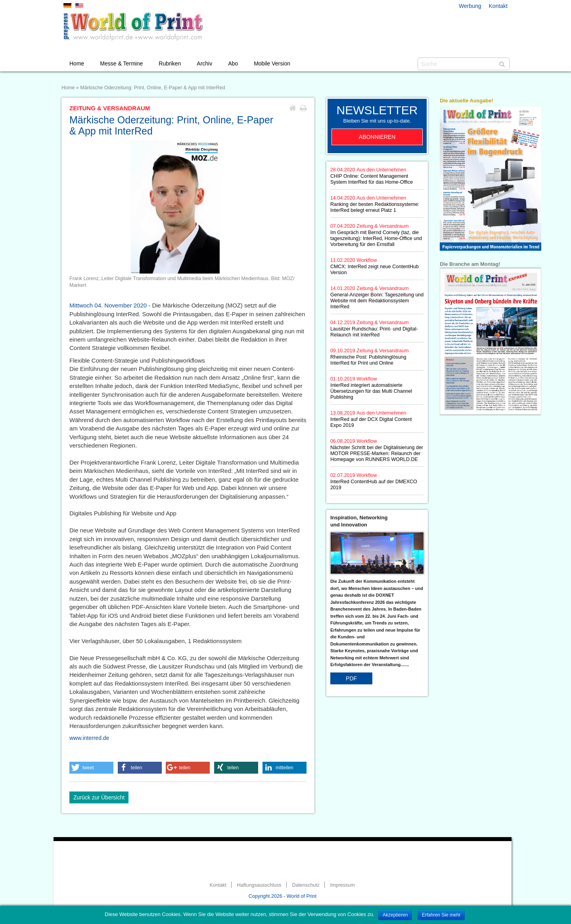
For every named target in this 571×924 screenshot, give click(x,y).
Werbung (470, 6)
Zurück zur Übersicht (99, 797)
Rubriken (170, 63)
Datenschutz (306, 885)
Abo (233, 63)
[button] (91, 768)
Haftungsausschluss (259, 885)
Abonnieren (377, 137)
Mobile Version (272, 63)
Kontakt (498, 6)
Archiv (204, 63)
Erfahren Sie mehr (441, 915)
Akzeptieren (395, 915)
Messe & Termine (121, 63)
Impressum (343, 885)
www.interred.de (89, 738)
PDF (351, 678)
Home (77, 63)
